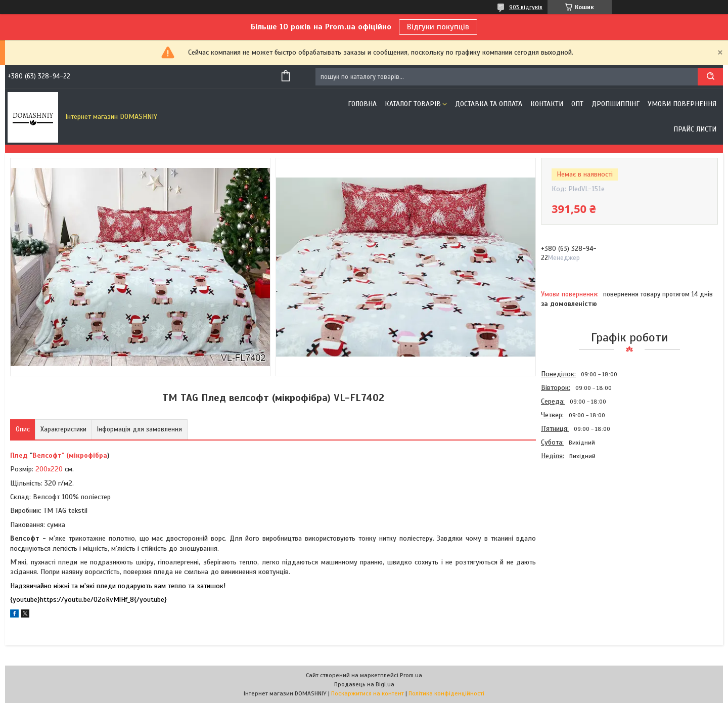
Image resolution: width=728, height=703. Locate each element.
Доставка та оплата (489, 104)
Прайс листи (695, 129)
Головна (362, 104)
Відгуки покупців (438, 27)
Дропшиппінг (616, 104)
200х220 (49, 469)
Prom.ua (411, 675)
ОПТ (577, 104)
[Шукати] (710, 77)
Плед (19, 455)
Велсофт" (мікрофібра (70, 455)
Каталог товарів (413, 104)
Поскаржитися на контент (368, 693)
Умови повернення (682, 104)
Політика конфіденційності (446, 693)
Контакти (547, 104)
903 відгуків (526, 7)
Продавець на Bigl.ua (364, 684)
